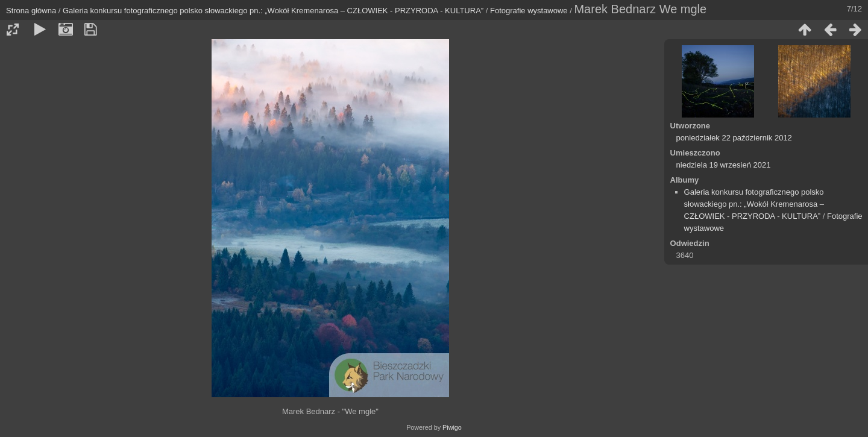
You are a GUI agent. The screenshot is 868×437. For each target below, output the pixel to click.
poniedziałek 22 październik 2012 (734, 138)
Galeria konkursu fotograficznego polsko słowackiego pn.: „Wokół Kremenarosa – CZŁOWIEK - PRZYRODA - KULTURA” (273, 11)
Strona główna (31, 11)
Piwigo (452, 427)
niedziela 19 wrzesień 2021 (724, 165)
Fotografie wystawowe (529, 11)
